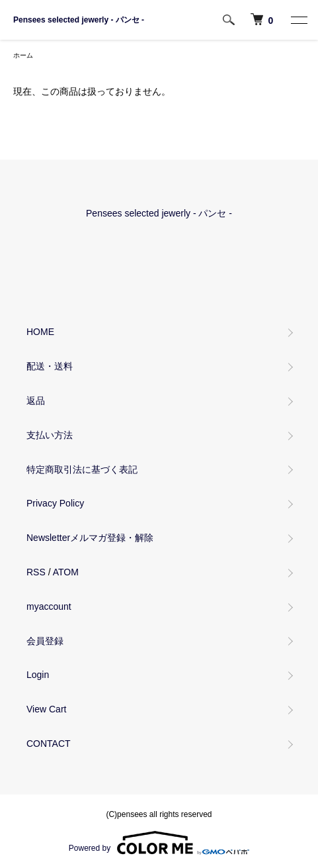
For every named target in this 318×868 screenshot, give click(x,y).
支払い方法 (50, 435)
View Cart (46, 709)
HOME (40, 332)
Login (38, 675)
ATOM (66, 572)
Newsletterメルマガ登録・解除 (90, 538)
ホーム (23, 55)
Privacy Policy (55, 503)
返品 (36, 401)
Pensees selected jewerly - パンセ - (79, 20)
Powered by (159, 843)
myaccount (49, 606)
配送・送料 (50, 366)
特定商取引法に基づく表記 (82, 469)
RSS (36, 572)
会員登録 (45, 641)
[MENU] (298, 20)
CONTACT (49, 744)
